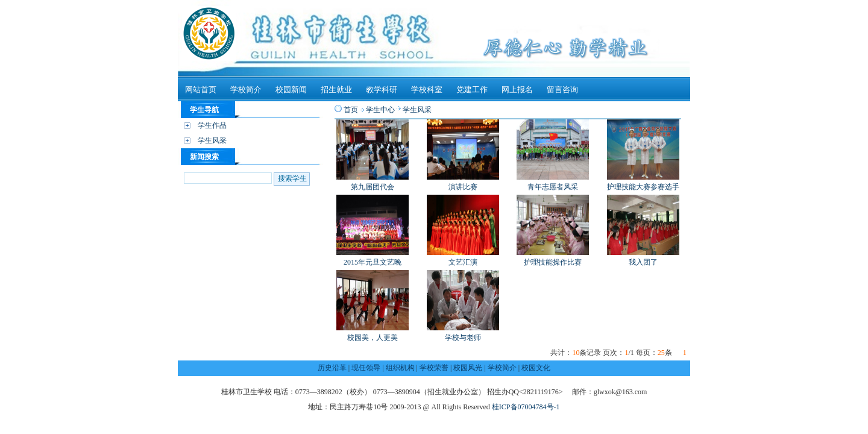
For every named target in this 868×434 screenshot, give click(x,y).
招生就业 (336, 90)
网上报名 (517, 90)
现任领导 (366, 368)
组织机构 (400, 368)
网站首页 (201, 90)
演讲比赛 (463, 187)
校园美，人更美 (373, 338)
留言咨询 (562, 90)
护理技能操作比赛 (553, 262)
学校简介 (246, 90)
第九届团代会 (373, 187)
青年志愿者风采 (553, 187)
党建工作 (472, 90)
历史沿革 (332, 368)
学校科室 (427, 90)
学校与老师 (463, 338)
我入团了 (643, 262)
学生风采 (212, 140)
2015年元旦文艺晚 (373, 262)
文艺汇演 (463, 262)
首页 (351, 110)
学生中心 (380, 110)
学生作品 (212, 125)
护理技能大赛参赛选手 (643, 187)
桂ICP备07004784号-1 (526, 407)
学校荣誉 (434, 368)
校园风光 (468, 368)
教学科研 (382, 90)
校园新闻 (291, 90)
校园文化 (536, 368)
